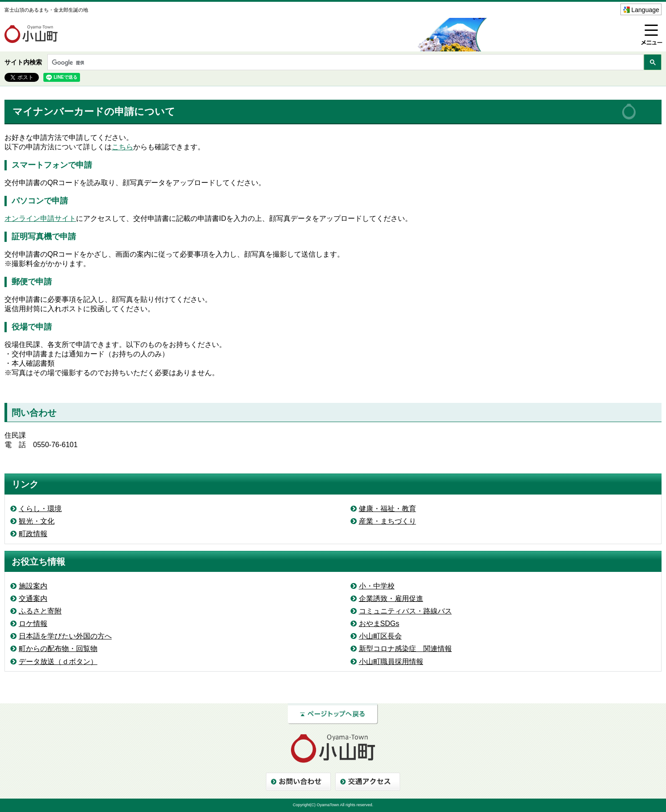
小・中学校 (377, 586)
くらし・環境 (40, 509)
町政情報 (33, 534)
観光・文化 (37, 521)
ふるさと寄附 (40, 611)
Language (645, 10)
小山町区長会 (380, 636)
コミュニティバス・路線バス (405, 611)
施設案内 (33, 586)
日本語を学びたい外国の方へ (65, 636)
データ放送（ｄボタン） (58, 662)
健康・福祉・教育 (388, 509)
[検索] (345, 63)
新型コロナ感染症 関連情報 (405, 649)
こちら (122, 147)
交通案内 (33, 598)
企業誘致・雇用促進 (391, 598)
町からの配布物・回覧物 (58, 649)
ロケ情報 (33, 624)
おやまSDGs (379, 624)
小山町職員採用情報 (391, 662)
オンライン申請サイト (40, 218)
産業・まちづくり (388, 521)
